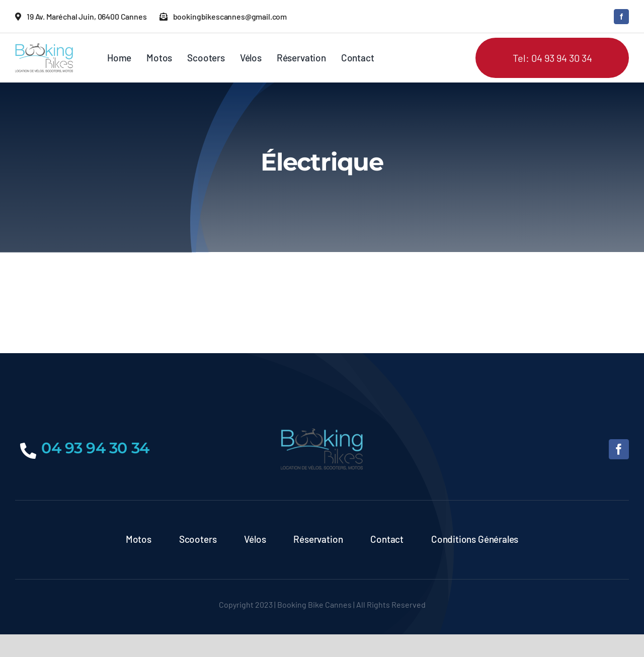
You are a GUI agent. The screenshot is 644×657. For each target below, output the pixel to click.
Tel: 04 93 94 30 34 (552, 58)
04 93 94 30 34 (95, 448)
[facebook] (621, 17)
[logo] (44, 48)
